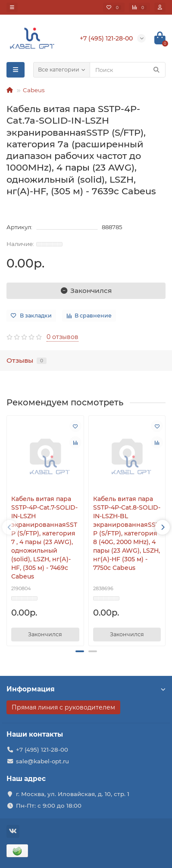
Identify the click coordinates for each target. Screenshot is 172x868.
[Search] (128, 70)
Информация (86, 689)
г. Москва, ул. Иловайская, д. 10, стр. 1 (73, 794)
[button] (80, 651)
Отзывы (27, 360)
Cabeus (34, 90)
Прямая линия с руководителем (63, 707)
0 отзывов (63, 337)
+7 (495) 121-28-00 (42, 750)
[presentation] (9, 527)
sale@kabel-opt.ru (42, 761)
